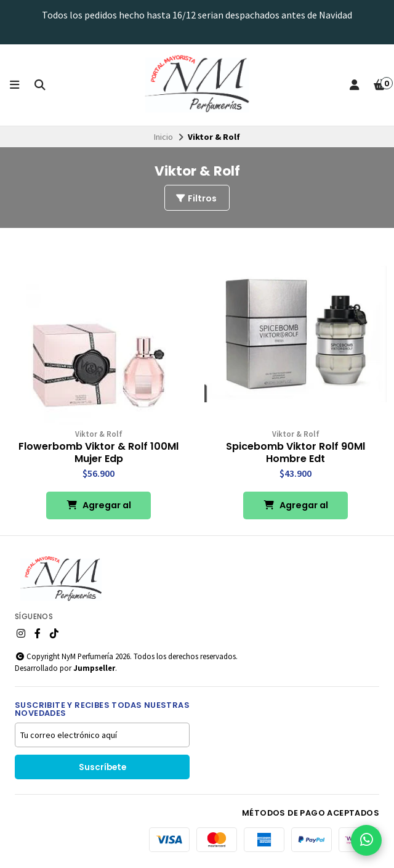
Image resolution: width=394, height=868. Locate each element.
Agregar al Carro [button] (99, 509)
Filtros (196, 198)
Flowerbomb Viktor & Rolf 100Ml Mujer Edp (98, 453)
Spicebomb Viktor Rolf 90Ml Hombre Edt (295, 453)
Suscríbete (103, 767)
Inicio (163, 137)
